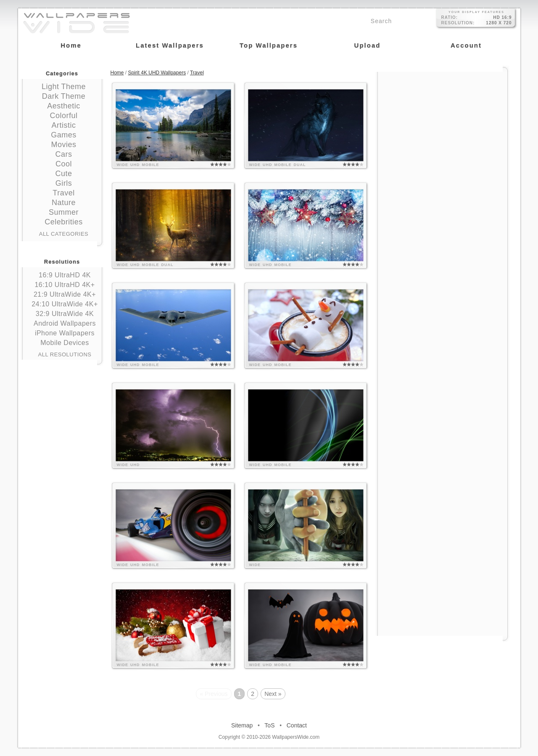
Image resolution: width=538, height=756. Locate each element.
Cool (64, 164)
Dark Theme (64, 96)
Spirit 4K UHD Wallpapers (157, 73)
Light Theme (64, 87)
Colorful (63, 116)
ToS (269, 725)
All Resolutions (65, 354)
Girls (64, 183)
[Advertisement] (443, 125)
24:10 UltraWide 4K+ (65, 304)
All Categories (64, 234)
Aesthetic (64, 106)
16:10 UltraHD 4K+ (65, 285)
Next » (273, 694)
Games (64, 135)
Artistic (64, 125)
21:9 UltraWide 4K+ (65, 294)
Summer (64, 212)
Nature (64, 203)
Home (117, 73)
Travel (63, 193)
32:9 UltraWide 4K (65, 314)
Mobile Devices (65, 343)
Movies (63, 145)
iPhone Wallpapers (65, 333)
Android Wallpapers (65, 323)
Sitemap (242, 725)
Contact (297, 725)
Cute (63, 174)
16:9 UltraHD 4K (65, 275)
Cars (63, 154)
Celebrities (64, 222)
